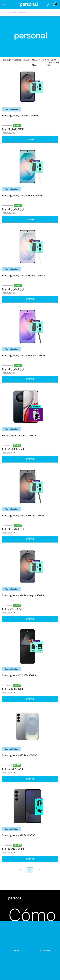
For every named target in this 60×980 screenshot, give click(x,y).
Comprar (30, 139)
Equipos (17, 60)
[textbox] (30, 13)
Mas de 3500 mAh (50, 63)
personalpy (7, 60)
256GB (26, 60)
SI (39, 60)
